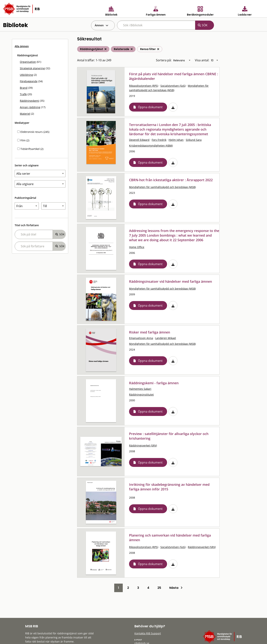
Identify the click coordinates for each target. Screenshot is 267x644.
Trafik (23, 94)
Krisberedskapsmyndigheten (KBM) (151, 146)
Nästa (176, 588)
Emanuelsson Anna (141, 338)
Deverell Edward (139, 140)
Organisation (28, 62)
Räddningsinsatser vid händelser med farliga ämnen (170, 281)
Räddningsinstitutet (141, 395)
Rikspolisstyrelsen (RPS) (144, 86)
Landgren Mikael (166, 338)
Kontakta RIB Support (148, 633)
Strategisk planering (32, 68)
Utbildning (26, 75)
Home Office (137, 247)
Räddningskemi (29, 101)
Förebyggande (29, 81)
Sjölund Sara (194, 140)
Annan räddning (30, 107)
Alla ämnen (22, 46)
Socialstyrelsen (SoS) (173, 86)
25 (159, 588)
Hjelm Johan (176, 140)
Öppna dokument (150, 107)
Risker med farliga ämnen (150, 332)
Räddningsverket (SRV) (143, 445)
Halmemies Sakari (140, 389)
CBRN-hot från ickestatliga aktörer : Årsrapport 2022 (171, 180)
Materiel (25, 114)
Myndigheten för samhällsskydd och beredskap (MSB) (162, 187)
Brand (24, 88)
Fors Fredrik (159, 140)
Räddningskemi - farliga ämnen (154, 383)
